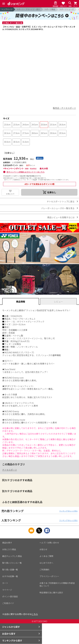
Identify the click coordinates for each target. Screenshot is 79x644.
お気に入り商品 (9, 549)
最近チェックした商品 (12, 556)
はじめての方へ (46, 563)
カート (5, 583)
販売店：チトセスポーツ (64, 108)
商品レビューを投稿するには (61, 217)
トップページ (7, 9)
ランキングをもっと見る (68, 511)
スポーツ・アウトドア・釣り (28, 9)
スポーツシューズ (66, 9)
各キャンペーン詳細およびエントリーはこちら (26, 172)
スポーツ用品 (50, 9)
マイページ (7, 590)
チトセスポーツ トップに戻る (61, 201)
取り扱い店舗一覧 (10, 570)
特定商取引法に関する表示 (51, 593)
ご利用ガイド (8, 603)
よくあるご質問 (46, 556)
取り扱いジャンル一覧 (12, 563)
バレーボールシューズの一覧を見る (58, 208)
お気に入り (10, 194)
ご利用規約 (44, 570)
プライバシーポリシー (49, 576)
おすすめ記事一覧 (10, 576)
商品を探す (7, 543)
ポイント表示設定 (10, 596)
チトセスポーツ (10, 470)
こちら (35, 614)
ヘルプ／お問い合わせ (49, 543)
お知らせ (43, 549)
